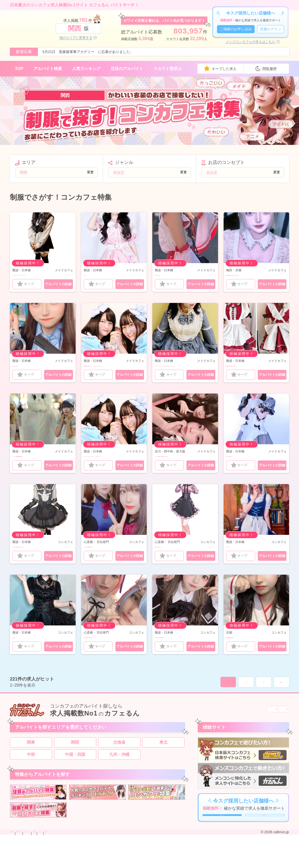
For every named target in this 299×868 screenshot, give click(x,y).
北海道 (119, 761)
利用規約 (113, 864)
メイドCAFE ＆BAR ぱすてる (182, 464)
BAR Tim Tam (168, 561)
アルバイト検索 (48, 69)
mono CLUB (24, 367)
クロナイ (21, 653)
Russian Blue (239, 464)
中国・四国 (75, 773)
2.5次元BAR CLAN (101, 653)
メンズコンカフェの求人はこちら (250, 42)
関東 (31, 761)
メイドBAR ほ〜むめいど (36, 561)
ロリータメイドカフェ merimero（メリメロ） (185, 369)
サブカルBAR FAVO (102, 561)
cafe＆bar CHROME (174, 653)
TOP (19, 69)
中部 (31, 773)
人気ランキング (86, 69)
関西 (75, 761)
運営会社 (156, 864)
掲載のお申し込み (49, 864)
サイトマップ (135, 864)
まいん (90, 275)
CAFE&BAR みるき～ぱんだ (252, 275)
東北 (163, 761)
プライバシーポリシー (85, 864)
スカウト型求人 (168, 69)
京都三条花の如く (242, 653)
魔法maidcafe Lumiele (247, 367)
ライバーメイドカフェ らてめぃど (112, 466)
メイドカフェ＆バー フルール (39, 275)
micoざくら (166, 275)
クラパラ (234, 561)
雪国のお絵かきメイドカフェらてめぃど (112, 369)
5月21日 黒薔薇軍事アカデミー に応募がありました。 (88, 52)
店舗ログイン (271, 29)
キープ (29, 285)
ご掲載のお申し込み (236, 29)
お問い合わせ (21, 864)
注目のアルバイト (127, 69)
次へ (281, 699)
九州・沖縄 (119, 773)
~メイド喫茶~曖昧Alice (34, 464)
